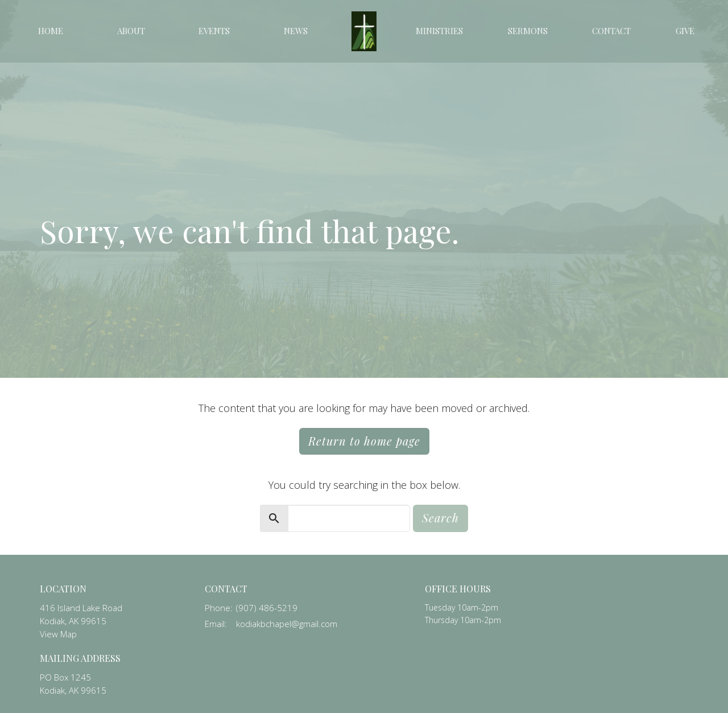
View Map (58, 634)
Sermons (528, 31)
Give (685, 31)
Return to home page (364, 441)
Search (440, 518)
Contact (611, 31)
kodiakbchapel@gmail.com (287, 624)
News (296, 31)
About (131, 31)
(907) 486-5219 (267, 608)
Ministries (439, 31)
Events (214, 31)
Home (51, 31)
